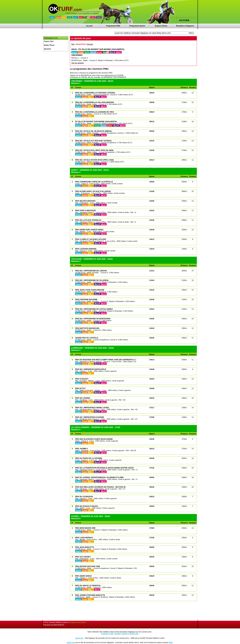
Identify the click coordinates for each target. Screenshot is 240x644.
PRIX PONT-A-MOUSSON (85, 210)
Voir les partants (78, 63)
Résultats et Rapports (185, 26)
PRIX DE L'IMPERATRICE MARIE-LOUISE (92, 408)
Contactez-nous (75, 622)
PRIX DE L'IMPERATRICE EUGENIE (90, 417)
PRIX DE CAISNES (83, 398)
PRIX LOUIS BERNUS (84, 538)
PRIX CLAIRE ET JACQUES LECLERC (91, 239)
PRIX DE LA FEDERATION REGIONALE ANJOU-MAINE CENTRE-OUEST (105, 468)
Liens (84, 622)
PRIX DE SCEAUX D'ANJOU (87, 506)
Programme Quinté (137, 26)
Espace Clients (161, 26)
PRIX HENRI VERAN (83, 576)
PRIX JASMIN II (81, 449)
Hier (73, 44)
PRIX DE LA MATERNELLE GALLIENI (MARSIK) (95, 102)
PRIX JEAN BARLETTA (85, 547)
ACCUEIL (184, 20)
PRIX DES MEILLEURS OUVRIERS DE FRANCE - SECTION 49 (100, 487)
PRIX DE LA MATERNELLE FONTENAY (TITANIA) (95, 93)
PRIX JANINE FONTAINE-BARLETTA (90, 595)
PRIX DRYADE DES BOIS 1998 (87, 566)
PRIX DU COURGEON (84, 497)
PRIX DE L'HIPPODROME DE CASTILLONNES (94, 309)
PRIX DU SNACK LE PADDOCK (88, 586)
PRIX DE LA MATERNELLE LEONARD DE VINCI (95, 112)
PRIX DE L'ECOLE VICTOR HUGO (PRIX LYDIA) (94, 160)
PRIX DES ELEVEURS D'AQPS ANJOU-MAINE (94, 439)
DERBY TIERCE (121, 634)
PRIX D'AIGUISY (82, 379)
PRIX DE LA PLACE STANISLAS (88, 220)
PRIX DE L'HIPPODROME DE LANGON (91, 271)
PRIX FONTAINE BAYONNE (86, 299)
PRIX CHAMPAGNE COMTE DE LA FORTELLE (94, 182)
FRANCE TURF (107, 634)
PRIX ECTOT (80, 388)
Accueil (89, 26)
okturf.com (79, 638)
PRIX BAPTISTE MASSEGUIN (87, 328)
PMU (171, 642)
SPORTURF (134, 634)
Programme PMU (113, 26)
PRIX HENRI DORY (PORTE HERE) (89, 230)
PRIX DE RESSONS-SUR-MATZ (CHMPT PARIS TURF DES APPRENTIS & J (106, 360)
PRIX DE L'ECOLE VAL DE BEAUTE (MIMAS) (93, 131)
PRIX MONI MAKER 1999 (85, 528)
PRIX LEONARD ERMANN (86, 249)
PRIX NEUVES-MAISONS (85, 201)
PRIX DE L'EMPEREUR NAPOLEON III (91, 369)
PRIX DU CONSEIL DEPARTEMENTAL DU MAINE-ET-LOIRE (99, 477)
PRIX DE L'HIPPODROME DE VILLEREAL (92, 280)
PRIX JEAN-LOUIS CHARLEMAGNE (90, 290)
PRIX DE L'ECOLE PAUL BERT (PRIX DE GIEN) (94, 150)
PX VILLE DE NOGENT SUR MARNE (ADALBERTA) (96, 122)
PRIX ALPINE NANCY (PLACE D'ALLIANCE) (93, 191)
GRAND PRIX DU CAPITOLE (87, 338)
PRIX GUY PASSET (83, 557)
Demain (90, 44)
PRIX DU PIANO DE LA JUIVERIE (89, 458)
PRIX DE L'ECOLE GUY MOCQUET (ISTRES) (93, 141)
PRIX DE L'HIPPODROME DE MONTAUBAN (93, 319)
